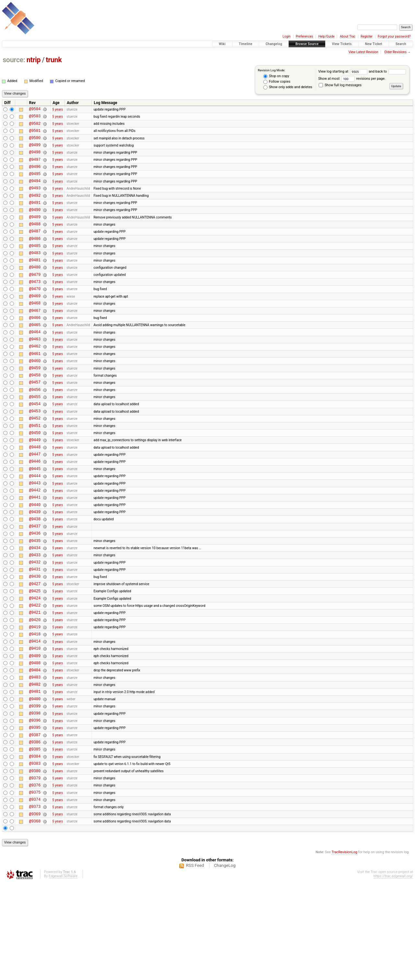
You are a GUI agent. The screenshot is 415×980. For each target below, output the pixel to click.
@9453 (35, 453)
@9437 (35, 583)
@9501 (35, 134)
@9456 (35, 428)
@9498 (35, 159)
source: (14, 60)
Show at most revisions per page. (352, 79)
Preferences (304, 36)
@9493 (35, 200)
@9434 (35, 608)
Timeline (246, 44)
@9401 (35, 771)
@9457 (35, 420)
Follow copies (277, 82)
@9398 (35, 796)
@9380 (35, 861)
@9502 (35, 126)
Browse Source (307, 44)
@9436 (35, 591)
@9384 (35, 845)
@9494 (35, 191)
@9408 (35, 739)
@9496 (35, 175)
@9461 (35, 388)
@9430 (35, 640)
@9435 (35, 600)
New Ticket (374, 44)
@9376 (35, 877)
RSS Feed (195, 963)
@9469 (35, 322)
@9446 (35, 510)
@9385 (35, 837)
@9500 (35, 142)
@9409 (35, 731)
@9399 (35, 788)
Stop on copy (276, 76)
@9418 (35, 706)
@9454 (35, 445)
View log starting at (343, 71)
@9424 (35, 665)
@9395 (35, 812)
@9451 (35, 469)
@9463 (35, 371)
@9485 (35, 265)
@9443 (35, 534)
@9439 (35, 567)
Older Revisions (395, 52)
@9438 (35, 575)
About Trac (348, 36)
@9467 (35, 339)
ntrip (34, 60)
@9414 (35, 714)
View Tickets (342, 44)
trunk (54, 60)
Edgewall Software (63, 973)
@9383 (35, 853)
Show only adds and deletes (288, 87)
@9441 (35, 551)
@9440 (35, 559)
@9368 (35, 918)
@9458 (35, 412)
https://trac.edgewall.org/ (393, 973)
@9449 (35, 485)
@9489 (35, 232)
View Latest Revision (363, 52)
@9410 (35, 722)
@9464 (35, 363)
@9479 (35, 298)
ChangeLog (225, 963)
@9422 (35, 673)
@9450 (35, 477)
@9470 (35, 314)
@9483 (35, 273)
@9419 (35, 698)
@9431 (35, 632)
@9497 (35, 167)
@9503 (35, 118)
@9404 (35, 747)
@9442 (35, 543)
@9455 (35, 437)
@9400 (35, 779)
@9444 (35, 526)
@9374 (35, 894)
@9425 (35, 657)
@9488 (35, 240)
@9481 (35, 281)
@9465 (35, 355)
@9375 (35, 886)
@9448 (35, 494)
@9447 (35, 502)
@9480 (35, 289)
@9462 (35, 379)
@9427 (35, 649)
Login (287, 36)
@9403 (35, 755)
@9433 (35, 616)
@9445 (35, 518)
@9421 (35, 681)
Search (401, 44)
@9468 (35, 330)
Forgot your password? (394, 36)
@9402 (35, 763)
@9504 (35, 110)
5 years (58, 110)
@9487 (35, 248)
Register (367, 36)
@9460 (35, 396)
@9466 (35, 347)
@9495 (35, 183)
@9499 (35, 151)
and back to (387, 71)
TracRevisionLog (344, 949)
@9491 (35, 216)
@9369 (35, 910)
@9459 (35, 404)
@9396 (35, 804)
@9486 (35, 257)
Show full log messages (340, 85)
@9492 (35, 208)
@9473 (35, 306)
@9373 (35, 902)
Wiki (222, 44)
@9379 (35, 869)
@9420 (35, 690)
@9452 (35, 461)
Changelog (274, 44)
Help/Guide (326, 36)
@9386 (35, 828)
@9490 (35, 224)
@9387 (35, 820)
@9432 (35, 624)
